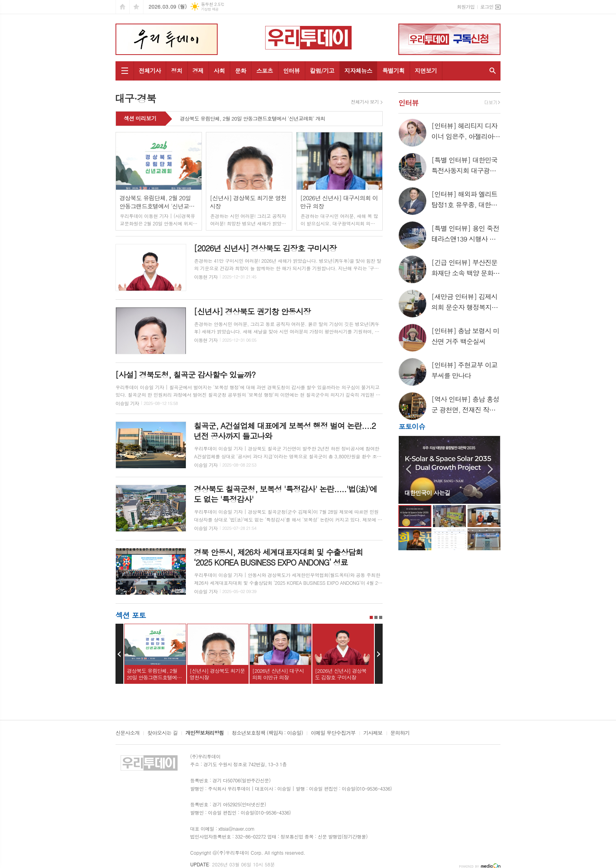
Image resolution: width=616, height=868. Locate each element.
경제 (198, 71)
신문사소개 (127, 733)
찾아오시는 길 (162, 733)
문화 (240, 71)
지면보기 (426, 71)
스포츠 (264, 71)
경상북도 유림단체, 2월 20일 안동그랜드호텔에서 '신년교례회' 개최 (253, 119)
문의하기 (400, 733)
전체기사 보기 (365, 102)
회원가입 (466, 6)
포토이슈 (412, 426)
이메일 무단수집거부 (333, 733)
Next (379, 654)
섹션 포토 (131, 615)
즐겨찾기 (136, 7)
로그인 (487, 6)
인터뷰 (291, 71)
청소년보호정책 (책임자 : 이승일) (267, 733)
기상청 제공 (210, 9)
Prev (119, 654)
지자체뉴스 (358, 71)
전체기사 (150, 71)
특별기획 (393, 71)
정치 (176, 71)
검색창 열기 (493, 71)
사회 (219, 71)
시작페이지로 (123, 7)
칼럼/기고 (322, 71)
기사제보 (373, 733)
